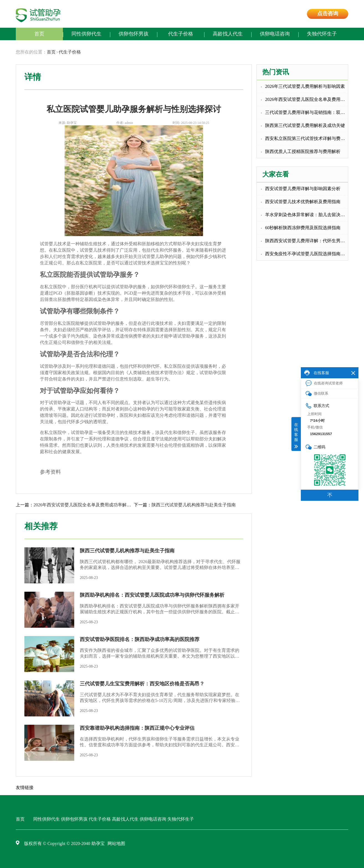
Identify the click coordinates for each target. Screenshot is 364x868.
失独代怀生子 (322, 34)
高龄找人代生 (228, 34)
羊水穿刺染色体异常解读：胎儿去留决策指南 (307, 215)
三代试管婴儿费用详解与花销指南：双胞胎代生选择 (307, 112)
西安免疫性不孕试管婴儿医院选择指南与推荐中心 (307, 254)
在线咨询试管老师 (324, 383)
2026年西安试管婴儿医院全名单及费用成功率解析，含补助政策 (307, 99)
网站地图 (116, 843)
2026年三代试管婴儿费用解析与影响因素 (305, 86)
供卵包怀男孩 (134, 34)
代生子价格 (181, 34)
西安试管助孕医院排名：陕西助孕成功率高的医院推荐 (140, 639)
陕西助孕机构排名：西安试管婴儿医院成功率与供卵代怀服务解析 (152, 595)
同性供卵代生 (86, 34)
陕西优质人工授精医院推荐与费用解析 (303, 151)
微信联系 (317, 394)
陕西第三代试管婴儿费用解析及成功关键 (305, 125)
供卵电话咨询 (275, 34)
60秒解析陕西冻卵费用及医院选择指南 (303, 228)
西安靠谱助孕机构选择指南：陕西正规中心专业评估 (137, 728)
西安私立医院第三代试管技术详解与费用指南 (307, 138)
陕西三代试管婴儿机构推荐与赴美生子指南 (194, 505)
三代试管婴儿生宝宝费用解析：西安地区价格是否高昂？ (142, 684)
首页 (39, 34)
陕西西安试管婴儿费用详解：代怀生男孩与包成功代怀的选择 (307, 241)
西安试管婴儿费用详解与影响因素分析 (303, 189)
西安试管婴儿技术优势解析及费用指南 (303, 202)
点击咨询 (328, 13)
